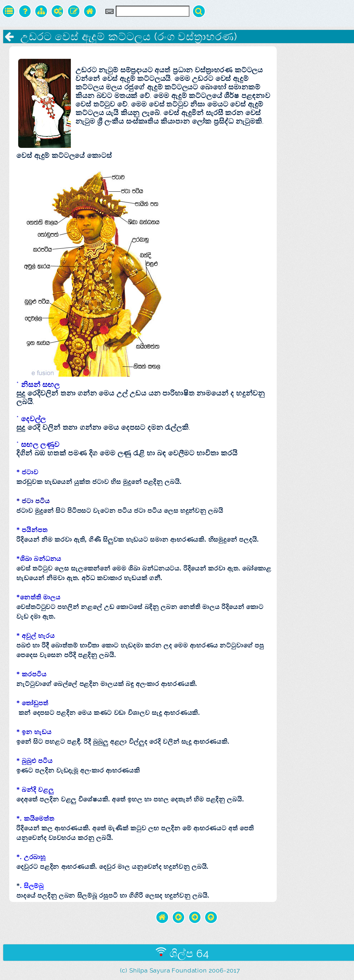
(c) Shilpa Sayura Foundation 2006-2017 (180, 970)
